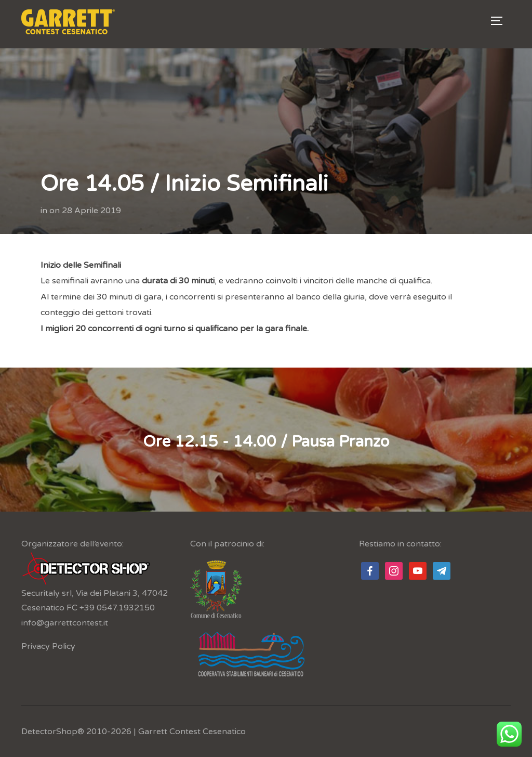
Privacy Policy (48, 646)
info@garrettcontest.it (65, 623)
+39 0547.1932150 (117, 608)
